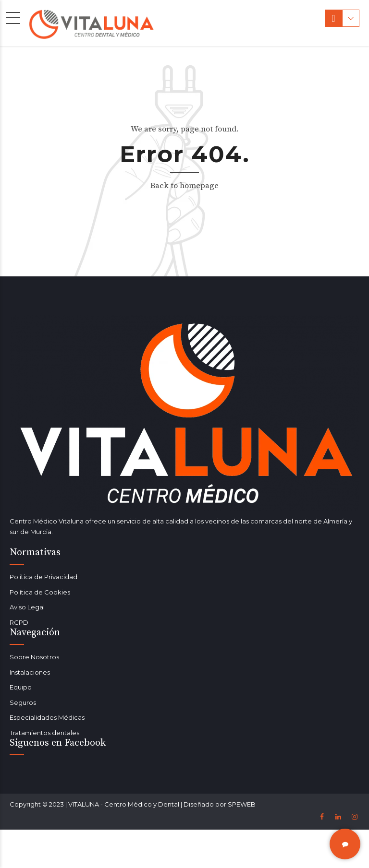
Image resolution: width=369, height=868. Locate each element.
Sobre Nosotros (34, 657)
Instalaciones (30, 672)
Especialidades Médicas (47, 717)
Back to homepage (184, 186)
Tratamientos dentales (44, 733)
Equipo (21, 687)
